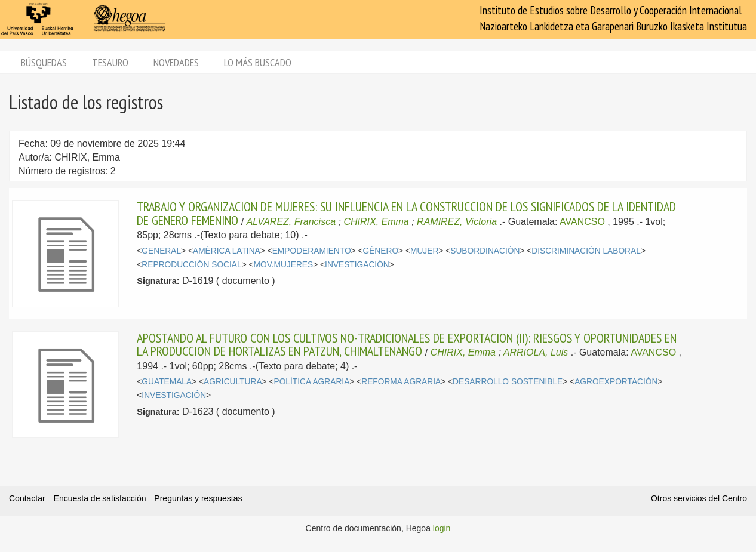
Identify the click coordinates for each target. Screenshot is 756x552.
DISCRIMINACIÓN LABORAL (586, 251)
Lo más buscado (258, 62)
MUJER (424, 251)
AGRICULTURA (233, 382)
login (442, 528)
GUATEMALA (167, 382)
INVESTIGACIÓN (357, 265)
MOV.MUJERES (284, 265)
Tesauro (110, 62)
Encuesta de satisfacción (100, 498)
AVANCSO (582, 222)
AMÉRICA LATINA (227, 251)
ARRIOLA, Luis (536, 352)
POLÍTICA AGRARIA (311, 382)
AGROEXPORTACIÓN (616, 382)
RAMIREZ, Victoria (457, 222)
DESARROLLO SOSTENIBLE (508, 382)
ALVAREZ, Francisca (291, 222)
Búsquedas (44, 62)
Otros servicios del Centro (699, 498)
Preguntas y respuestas (198, 498)
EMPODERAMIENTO (312, 251)
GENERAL (161, 251)
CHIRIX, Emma (376, 222)
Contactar (27, 498)
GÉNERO (381, 251)
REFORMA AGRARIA (401, 382)
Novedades (176, 62)
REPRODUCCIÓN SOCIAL (191, 265)
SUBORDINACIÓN (485, 251)
